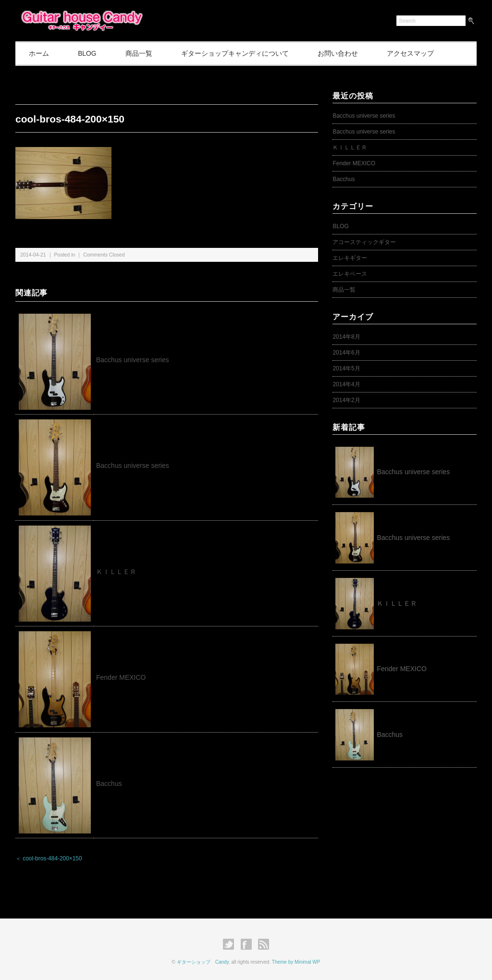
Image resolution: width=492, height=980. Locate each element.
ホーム (40, 53)
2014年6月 (346, 353)
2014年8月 (346, 337)
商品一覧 (144, 53)
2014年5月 (346, 368)
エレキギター (350, 258)
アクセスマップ (420, 53)
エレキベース (350, 274)
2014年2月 (346, 400)
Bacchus (109, 784)
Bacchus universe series (133, 360)
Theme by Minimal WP (296, 962)
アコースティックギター (364, 242)
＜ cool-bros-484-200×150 (49, 859)
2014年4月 (346, 384)
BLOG (90, 53)
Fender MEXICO (121, 678)
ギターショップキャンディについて (242, 53)
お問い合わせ (346, 53)
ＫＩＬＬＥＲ (120, 572)
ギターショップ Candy (203, 962)
